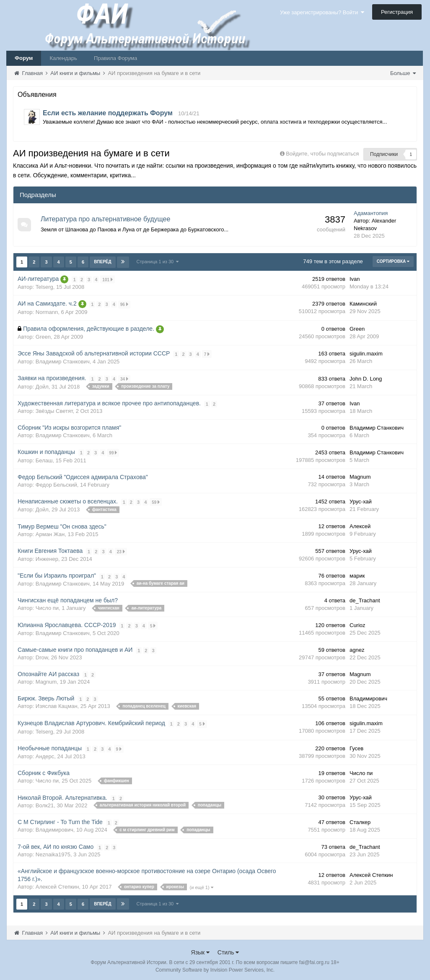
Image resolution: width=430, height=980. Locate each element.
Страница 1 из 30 (158, 262)
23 (121, 550)
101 (108, 279)
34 (124, 378)
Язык (201, 950)
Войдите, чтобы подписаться (322, 154)
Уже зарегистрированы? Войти (322, 12)
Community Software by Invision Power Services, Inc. (215, 968)
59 (156, 501)
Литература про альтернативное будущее (106, 219)
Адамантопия (371, 213)
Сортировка (393, 261)
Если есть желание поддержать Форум (108, 113)
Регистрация (397, 12)
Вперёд (103, 262)
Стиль (228, 950)
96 (124, 304)
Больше (403, 73)
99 (113, 452)
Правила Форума (115, 58)
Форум (24, 58)
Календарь (63, 58)
